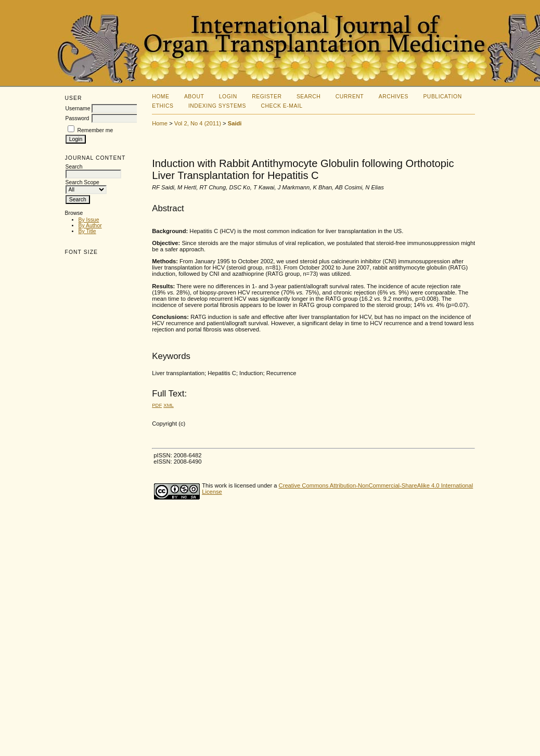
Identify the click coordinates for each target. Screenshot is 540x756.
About (194, 97)
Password (78, 118)
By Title (87, 231)
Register (267, 97)
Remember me (95, 130)
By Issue (89, 220)
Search (308, 97)
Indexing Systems (217, 106)
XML (169, 405)
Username (78, 108)
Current (350, 97)
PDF (157, 405)
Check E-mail (281, 106)
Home (160, 97)
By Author (90, 226)
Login (228, 97)
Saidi (235, 123)
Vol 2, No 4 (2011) (198, 123)
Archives (394, 97)
